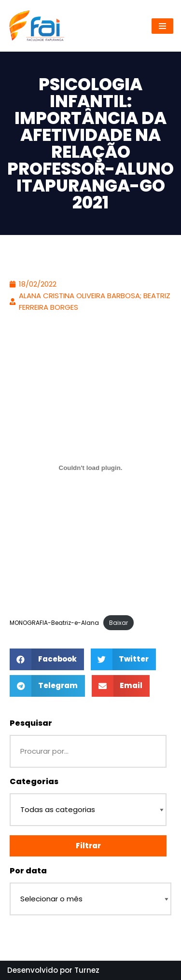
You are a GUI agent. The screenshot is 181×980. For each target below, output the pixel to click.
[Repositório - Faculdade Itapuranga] (36, 26)
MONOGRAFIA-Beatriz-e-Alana (54, 623)
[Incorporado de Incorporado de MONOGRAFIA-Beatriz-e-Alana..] (90, 468)
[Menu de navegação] (162, 26)
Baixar (118, 623)
